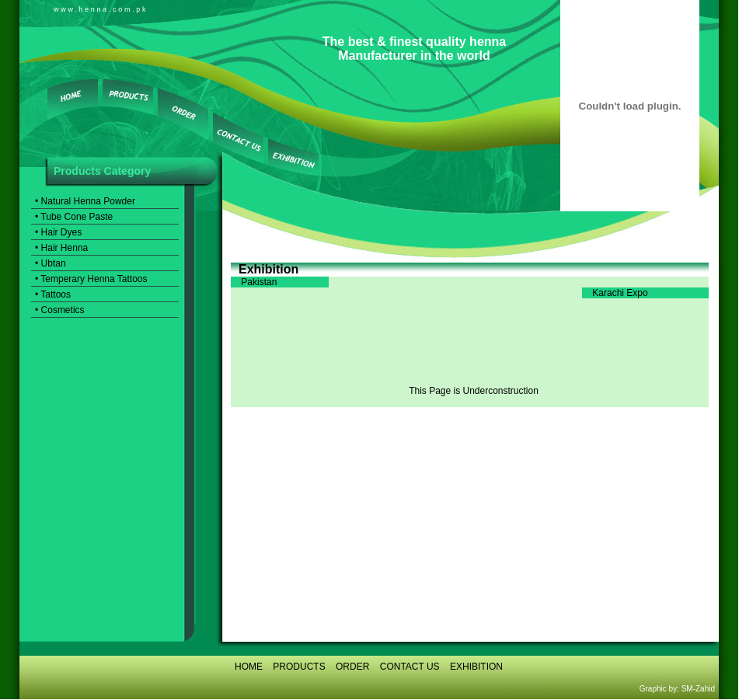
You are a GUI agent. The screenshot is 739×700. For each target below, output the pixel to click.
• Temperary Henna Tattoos (91, 279)
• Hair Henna (61, 248)
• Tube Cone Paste (74, 217)
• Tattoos (53, 294)
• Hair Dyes (58, 232)
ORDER (352, 667)
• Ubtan (51, 263)
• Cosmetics (60, 310)
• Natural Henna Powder (85, 201)
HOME (249, 667)
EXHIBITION (476, 667)
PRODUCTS (299, 667)
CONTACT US (410, 667)
